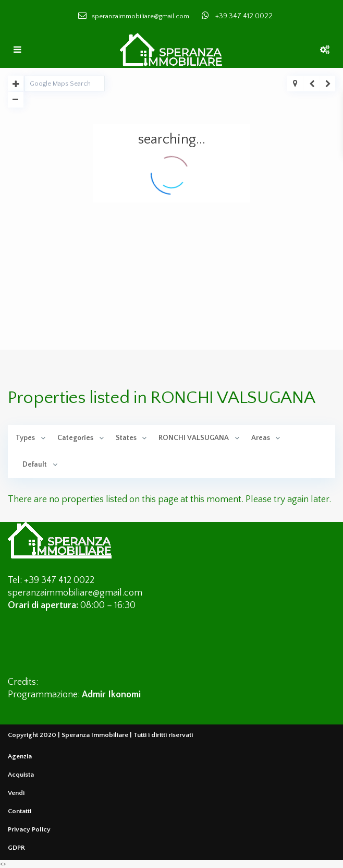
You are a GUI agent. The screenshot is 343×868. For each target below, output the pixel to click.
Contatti (20, 811)
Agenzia (20, 756)
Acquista (21, 775)
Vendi (16, 793)
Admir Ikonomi (111, 695)
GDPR (16, 848)
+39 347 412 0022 (244, 16)
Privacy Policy (29, 829)
